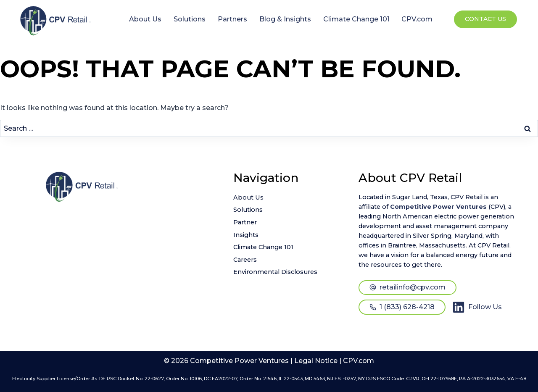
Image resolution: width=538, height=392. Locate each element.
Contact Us (485, 19)
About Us (145, 19)
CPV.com (417, 19)
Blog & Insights (285, 19)
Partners (232, 19)
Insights (246, 235)
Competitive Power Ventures (438, 207)
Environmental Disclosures (275, 272)
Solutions (190, 19)
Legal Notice (316, 361)
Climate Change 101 (356, 19)
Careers (245, 260)
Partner (245, 222)
